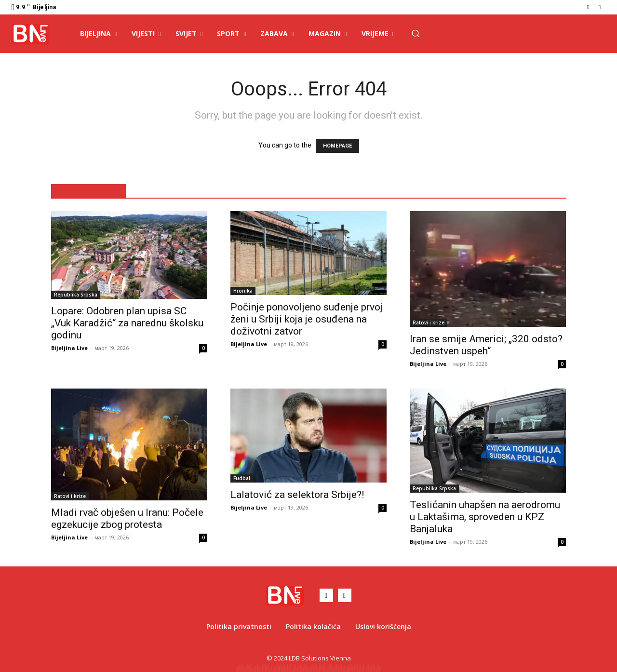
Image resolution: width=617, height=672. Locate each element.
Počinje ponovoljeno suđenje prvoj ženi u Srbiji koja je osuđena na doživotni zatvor (307, 319)
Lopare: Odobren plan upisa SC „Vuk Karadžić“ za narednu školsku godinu (127, 323)
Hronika (243, 291)
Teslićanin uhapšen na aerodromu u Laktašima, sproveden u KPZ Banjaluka (485, 517)
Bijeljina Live (69, 348)
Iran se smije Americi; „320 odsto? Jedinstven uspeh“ (486, 345)
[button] (416, 33)
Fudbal (242, 478)
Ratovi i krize (429, 323)
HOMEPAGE (337, 146)
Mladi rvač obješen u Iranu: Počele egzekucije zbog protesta (127, 518)
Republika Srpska (76, 295)
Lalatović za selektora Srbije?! (297, 495)
